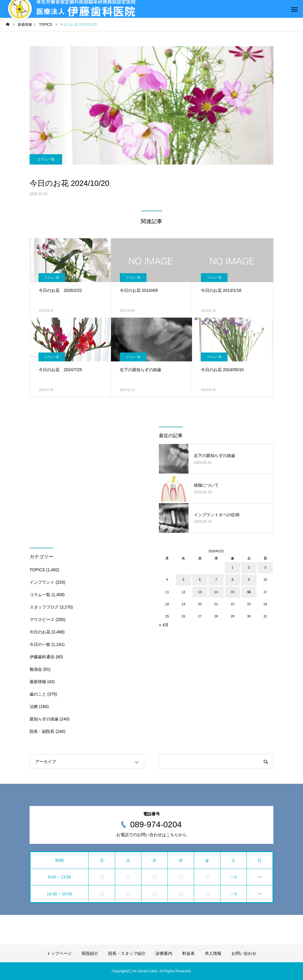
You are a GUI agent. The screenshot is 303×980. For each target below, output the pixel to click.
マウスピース (42, 619)
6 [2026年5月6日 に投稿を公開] (200, 580)
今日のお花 (40, 632)
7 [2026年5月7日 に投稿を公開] (216, 580)
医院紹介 (90, 953)
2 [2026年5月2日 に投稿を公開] (249, 567)
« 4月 (164, 625)
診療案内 (164, 953)
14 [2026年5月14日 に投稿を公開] (216, 592)
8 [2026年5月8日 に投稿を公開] (233, 580)
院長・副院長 (42, 731)
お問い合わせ (244, 953)
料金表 (188, 953)
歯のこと (38, 694)
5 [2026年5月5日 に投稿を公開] (183, 580)
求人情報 (213, 953)
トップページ (59, 953)
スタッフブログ (44, 607)
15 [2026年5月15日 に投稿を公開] (233, 592)
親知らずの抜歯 (44, 719)
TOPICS (37, 570)
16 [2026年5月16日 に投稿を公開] (249, 592)
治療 (34, 707)
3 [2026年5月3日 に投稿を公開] (265, 567)
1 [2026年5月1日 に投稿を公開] (233, 567)
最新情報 (38, 682)
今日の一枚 (40, 644)
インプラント (42, 582)
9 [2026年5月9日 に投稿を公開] (249, 580)
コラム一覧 (46, 159)
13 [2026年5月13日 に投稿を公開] (200, 592)
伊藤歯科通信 (42, 657)
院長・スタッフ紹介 (127, 953)
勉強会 (36, 669)
